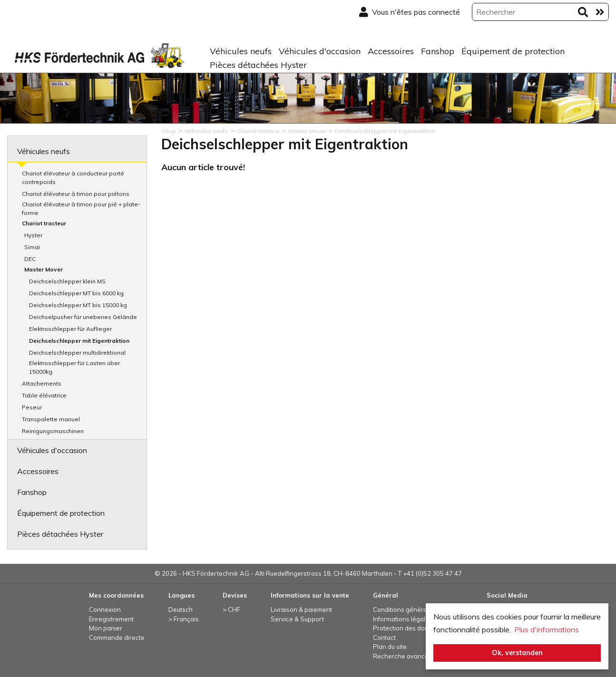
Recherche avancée (403, 656)
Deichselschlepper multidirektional (77, 353)
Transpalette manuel (51, 419)
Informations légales (403, 619)
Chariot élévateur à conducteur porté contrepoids (73, 178)
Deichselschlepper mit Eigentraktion (79, 341)
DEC (30, 259)
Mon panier (106, 628)
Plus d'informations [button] (547, 629)
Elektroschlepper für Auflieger (70, 329)
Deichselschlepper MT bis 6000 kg (76, 293)
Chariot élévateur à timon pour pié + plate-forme (81, 208)
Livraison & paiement (301, 609)
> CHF (231, 609)
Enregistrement (111, 619)
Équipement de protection (513, 51)
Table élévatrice (44, 395)
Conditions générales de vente (418, 609)
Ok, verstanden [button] (517, 653)
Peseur (32, 407)
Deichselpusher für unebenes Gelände (83, 317)
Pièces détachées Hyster (258, 65)
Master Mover (44, 269)
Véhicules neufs (241, 51)
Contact (384, 638)
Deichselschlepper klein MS (67, 281)
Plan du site (390, 647)
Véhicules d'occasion (320, 51)
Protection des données (408, 628)
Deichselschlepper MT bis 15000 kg (78, 305)
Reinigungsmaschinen (53, 431)
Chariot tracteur (44, 223)
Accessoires (391, 51)
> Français (184, 619)
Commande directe (117, 638)
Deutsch (181, 609)
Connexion (105, 609)
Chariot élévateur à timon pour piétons (76, 194)
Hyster (33, 235)
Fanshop (438, 51)
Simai (32, 247)
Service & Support (297, 619)
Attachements (42, 383)
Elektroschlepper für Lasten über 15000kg (74, 367)
